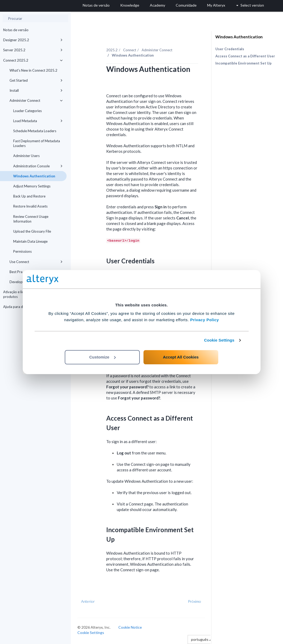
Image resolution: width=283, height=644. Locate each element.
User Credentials (230, 49)
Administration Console (38, 166)
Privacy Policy (205, 320)
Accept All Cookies (181, 357)
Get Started (36, 80)
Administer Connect (36, 100)
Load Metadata (38, 121)
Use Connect (36, 262)
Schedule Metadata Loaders (35, 131)
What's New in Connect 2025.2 (33, 70)
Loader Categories (27, 111)
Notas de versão (16, 30)
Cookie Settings (219, 340)
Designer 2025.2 (33, 40)
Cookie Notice (130, 627)
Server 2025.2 (33, 50)
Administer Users (26, 156)
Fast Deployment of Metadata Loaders (37, 143)
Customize (103, 357)
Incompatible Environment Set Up (243, 63)
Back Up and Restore (29, 196)
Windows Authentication (34, 176)
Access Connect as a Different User (245, 56)
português (201, 639)
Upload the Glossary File (32, 231)
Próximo (194, 601)
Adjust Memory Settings (32, 186)
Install (36, 90)
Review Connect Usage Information (31, 219)
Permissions (22, 251)
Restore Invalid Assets (30, 206)
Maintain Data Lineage (30, 241)
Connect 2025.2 (33, 60)
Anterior (88, 601)
